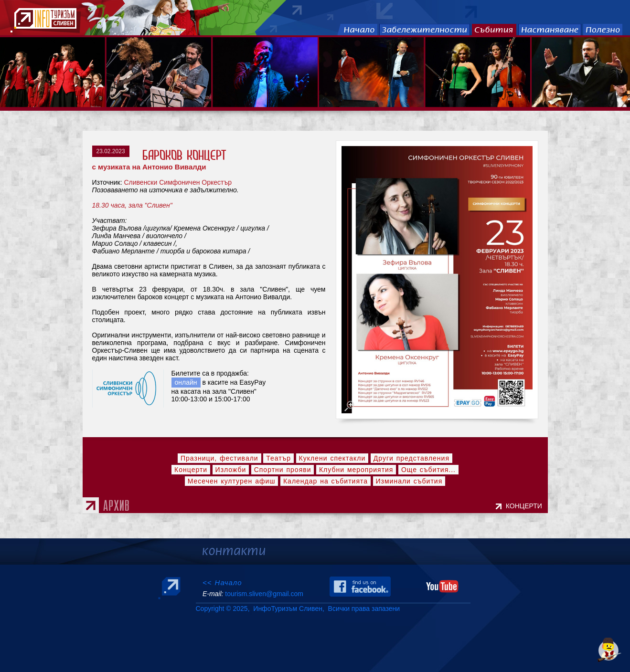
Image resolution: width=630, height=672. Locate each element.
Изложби (231, 470)
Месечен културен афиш (232, 481)
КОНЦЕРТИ (526, 506)
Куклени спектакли (332, 458)
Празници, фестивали (219, 458)
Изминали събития (409, 481)
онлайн (186, 382)
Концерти (191, 470)
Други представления (411, 458)
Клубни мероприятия (356, 470)
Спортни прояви (283, 470)
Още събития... (428, 470)
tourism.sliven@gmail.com (264, 594)
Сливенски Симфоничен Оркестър (178, 182)
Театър (278, 458)
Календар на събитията (326, 481)
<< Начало (222, 583)
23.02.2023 (111, 151)
